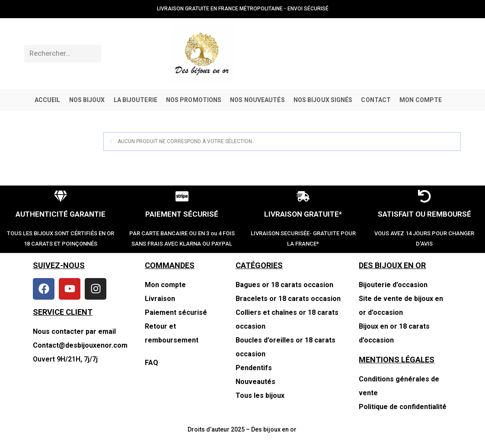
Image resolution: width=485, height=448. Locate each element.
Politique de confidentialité (403, 407)
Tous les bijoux (260, 395)
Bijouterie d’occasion (393, 285)
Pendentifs (254, 368)
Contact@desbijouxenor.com (80, 345)
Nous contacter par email (74, 331)
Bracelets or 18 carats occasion (288, 299)
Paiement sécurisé (176, 312)
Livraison (160, 299)
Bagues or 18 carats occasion (284, 285)
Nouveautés (255, 382)
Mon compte (165, 285)
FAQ (152, 363)
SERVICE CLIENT (63, 312)
